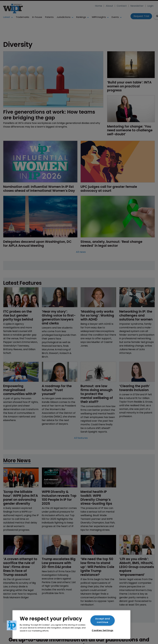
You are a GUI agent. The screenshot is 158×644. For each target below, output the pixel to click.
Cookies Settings (103, 630)
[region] (71, 625)
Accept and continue (102, 620)
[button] (12, 625)
